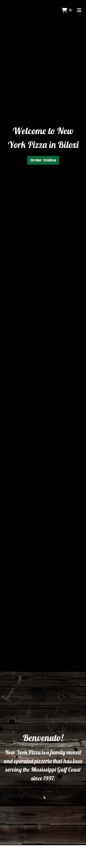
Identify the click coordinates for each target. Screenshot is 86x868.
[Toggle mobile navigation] (79, 10)
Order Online (43, 160)
